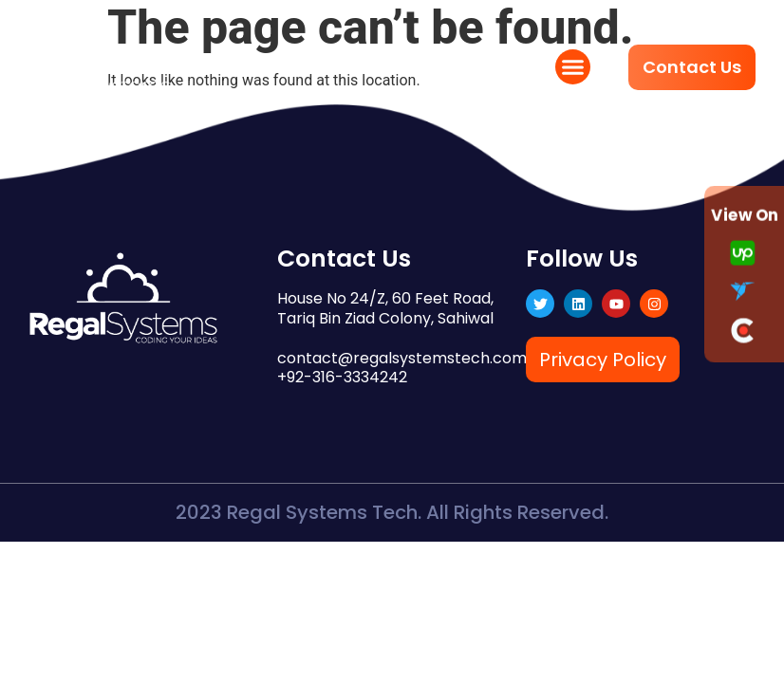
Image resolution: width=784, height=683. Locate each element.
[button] (573, 67)
